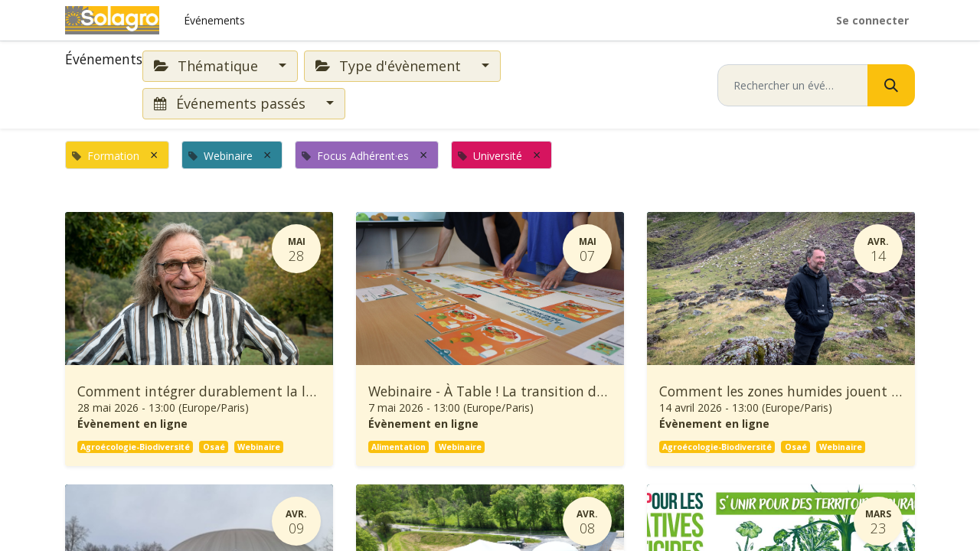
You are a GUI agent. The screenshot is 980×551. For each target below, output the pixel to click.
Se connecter (872, 20)
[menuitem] (214, 20)
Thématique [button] (208, 66)
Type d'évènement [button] (390, 66)
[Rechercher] (891, 85)
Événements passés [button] (232, 103)
